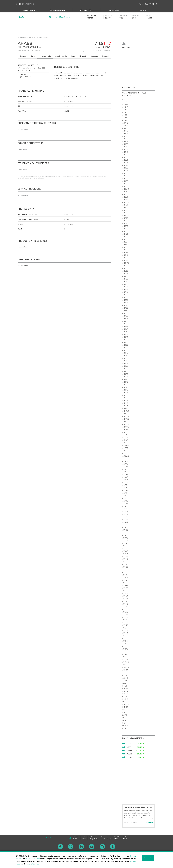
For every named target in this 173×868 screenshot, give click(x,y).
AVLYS (125, 638)
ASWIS (125, 525)
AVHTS (125, 591)
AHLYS (125, 268)
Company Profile (45, 56)
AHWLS (125, 416)
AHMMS (126, 282)
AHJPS (125, 245)
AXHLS (125, 673)
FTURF (129, 757)
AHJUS (125, 247)
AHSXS (125, 390)
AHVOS (125, 406)
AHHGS (125, 234)
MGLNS (125, 718)
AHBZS (125, 144)
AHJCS (125, 237)
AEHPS (125, 110)
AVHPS (125, 583)
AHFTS (125, 213)
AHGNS (125, 223)
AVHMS (125, 580)
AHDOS (125, 179)
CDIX (128, 747)
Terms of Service (33, 859)
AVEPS (125, 559)
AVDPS (125, 556)
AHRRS (125, 324)
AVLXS (125, 636)
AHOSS (125, 300)
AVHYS (125, 604)
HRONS (125, 699)
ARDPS (125, 472)
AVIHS (125, 609)
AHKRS (125, 260)
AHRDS (125, 319)
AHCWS (126, 165)
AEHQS (125, 112)
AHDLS (125, 173)
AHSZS (125, 395)
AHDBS (125, 168)
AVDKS (125, 551)
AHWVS (126, 427)
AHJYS (125, 250)
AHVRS (125, 408)
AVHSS (125, 588)
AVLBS (125, 617)
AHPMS (125, 303)
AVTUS (125, 660)
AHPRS (125, 311)
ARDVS (125, 477)
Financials (83, 56)
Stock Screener (64, 17)
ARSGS (125, 504)
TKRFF (129, 750)
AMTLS (125, 451)
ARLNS (125, 490)
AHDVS (125, 186)
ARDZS (125, 482)
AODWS (126, 456)
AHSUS (125, 385)
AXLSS (125, 678)
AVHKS (125, 578)
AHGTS (125, 229)
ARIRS (125, 485)
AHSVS (125, 387)
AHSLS (125, 364)
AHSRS (125, 379)
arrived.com (22, 74)
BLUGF (129, 754)
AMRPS (125, 448)
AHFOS (125, 210)
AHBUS (125, 142)
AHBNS (125, 136)
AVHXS (125, 601)
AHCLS (125, 149)
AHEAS (125, 192)
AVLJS (125, 628)
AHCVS (125, 163)
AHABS (35, 38)
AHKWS (126, 263)
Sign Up (149, 823)
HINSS (125, 686)
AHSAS (125, 337)
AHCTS (125, 157)
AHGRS (125, 226)
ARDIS (125, 469)
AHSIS (125, 356)
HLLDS (125, 691)
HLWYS (125, 694)
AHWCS (126, 414)
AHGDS (125, 221)
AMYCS (125, 453)
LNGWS (125, 704)
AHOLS (125, 297)
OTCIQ (152, 4)
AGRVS (125, 126)
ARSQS (125, 512)
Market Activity (22, 38)
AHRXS (125, 332)
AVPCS (125, 644)
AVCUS (125, 546)
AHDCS (125, 171)
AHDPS (125, 181)
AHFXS (125, 218)
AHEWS (126, 202)
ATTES (125, 527)
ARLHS (125, 488)
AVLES (125, 623)
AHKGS (125, 253)
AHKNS (125, 258)
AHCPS (125, 155)
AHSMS (125, 366)
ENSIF (129, 744)
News (73, 56)
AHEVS (125, 200)
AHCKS (125, 147)
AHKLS (125, 255)
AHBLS (125, 134)
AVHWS (126, 599)
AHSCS (125, 342)
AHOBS (125, 295)
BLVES (125, 683)
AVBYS (125, 538)
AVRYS (125, 649)
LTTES (125, 710)
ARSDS (125, 501)
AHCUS (125, 160)
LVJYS (125, 715)
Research (106, 56)
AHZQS (125, 432)
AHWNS (126, 419)
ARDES (125, 467)
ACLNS (125, 102)
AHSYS (125, 393)
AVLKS (125, 630)
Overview (23, 56)
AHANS (125, 128)
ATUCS (125, 530)
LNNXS (125, 707)
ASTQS (125, 519)
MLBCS (125, 720)
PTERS (125, 723)
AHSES (125, 348)
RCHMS (125, 726)
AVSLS (125, 652)
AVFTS (125, 562)
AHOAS (125, 292)
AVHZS (125, 607)
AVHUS (125, 593)
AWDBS (126, 662)
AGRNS (125, 123)
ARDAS (125, 464)
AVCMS (125, 543)
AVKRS (125, 615)
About (141, 4)
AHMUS (125, 287)
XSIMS (125, 728)
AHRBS (125, 316)
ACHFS (125, 99)
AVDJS (125, 549)
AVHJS (125, 575)
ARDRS (125, 475)
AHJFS (125, 239)
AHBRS (125, 139)
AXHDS (125, 670)
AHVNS (125, 403)
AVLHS (125, 625)
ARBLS (125, 461)
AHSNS (125, 369)
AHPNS (125, 305)
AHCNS (125, 152)
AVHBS (125, 567)
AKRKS (125, 438)
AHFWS (125, 216)
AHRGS (125, 321)
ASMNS (125, 514)
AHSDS (125, 345)
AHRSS (125, 327)
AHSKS (125, 361)
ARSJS (125, 506)
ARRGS (125, 496)
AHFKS (125, 205)
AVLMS (125, 633)
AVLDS (125, 620)
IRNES (125, 702)
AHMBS (125, 274)
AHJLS (125, 242)
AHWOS (126, 422)
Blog (146, 4)
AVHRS (125, 586)
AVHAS (125, 564)
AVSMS (125, 654)
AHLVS (125, 266)
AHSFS (125, 350)
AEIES (125, 115)
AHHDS (125, 231)
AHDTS (125, 184)
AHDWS (126, 189)
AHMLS (125, 279)
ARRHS (125, 498)
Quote (33, 56)
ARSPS (125, 509)
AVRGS (125, 646)
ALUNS (125, 440)
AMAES (125, 443)
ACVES (125, 105)
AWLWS (126, 665)
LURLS (125, 712)
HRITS (125, 697)
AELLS (125, 118)
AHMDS (125, 276)
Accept (148, 858)
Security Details (61, 56)
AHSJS (125, 358)
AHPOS (125, 308)
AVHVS (125, 596)
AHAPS (125, 131)
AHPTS (125, 313)
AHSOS (125, 371)
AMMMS (126, 445)
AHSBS (125, 340)
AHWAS (126, 411)
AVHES (125, 570)
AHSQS (125, 377)
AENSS (125, 120)
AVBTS (125, 535)
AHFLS (125, 208)
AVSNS (125, 657)
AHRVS (125, 329)
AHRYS (125, 334)
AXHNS (125, 675)
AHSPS (125, 374)
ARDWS (126, 480)
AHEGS (125, 194)
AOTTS (125, 459)
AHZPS (125, 430)
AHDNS (125, 176)
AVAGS (125, 533)
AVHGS (125, 572)
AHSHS (125, 353)
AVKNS (125, 612)
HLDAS (125, 689)
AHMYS (125, 290)
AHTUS (125, 398)
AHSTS (125, 382)
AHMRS (125, 284)
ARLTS (125, 493)
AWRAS (126, 667)
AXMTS (125, 681)
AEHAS (125, 107)
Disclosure (94, 56)
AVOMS (125, 641)
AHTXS (125, 401)
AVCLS (125, 541)
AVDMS (125, 554)
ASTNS (125, 517)
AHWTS (126, 424)
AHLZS (125, 271)
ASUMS (125, 522)
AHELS (125, 197)
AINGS (125, 435)
